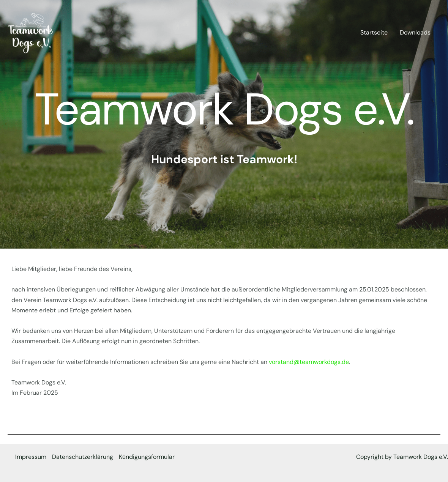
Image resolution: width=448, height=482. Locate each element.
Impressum (31, 457)
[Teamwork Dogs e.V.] (30, 32)
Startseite (374, 32)
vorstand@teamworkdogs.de (309, 362)
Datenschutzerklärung (83, 457)
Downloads (415, 32)
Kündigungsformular (147, 457)
